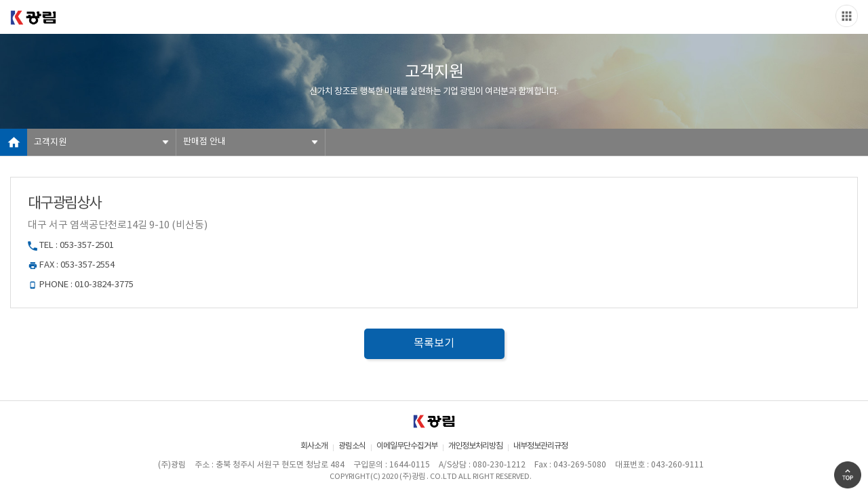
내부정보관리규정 (540, 446)
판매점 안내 (204, 142)
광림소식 (352, 446)
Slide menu (847, 16)
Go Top (848, 475)
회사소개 (314, 446)
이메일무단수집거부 (407, 446)
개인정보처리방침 (475, 446)
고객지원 (50, 143)
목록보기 (434, 343)
